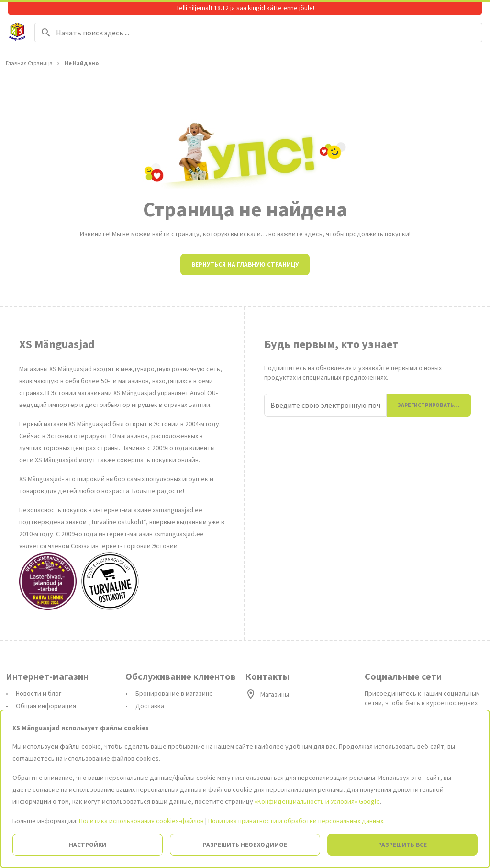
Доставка (150, 706)
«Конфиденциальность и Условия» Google (317, 801)
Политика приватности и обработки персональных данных (296, 821)
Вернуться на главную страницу (245, 265)
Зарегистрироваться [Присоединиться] (429, 405)
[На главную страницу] (17, 33)
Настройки (88, 845)
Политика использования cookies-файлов (141, 821)
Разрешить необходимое (245, 845)
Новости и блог (39, 693)
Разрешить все (402, 845)
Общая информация (46, 706)
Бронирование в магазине (174, 693)
